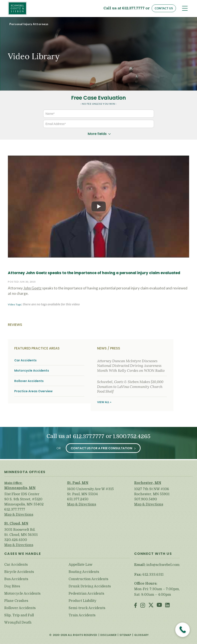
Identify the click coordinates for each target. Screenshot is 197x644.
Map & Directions (19, 515)
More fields (97, 134)
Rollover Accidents (29, 381)
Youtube (159, 606)
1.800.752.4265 (132, 436)
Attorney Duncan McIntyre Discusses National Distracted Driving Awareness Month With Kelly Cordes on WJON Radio (131, 366)
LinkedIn (167, 606)
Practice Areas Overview (33, 391)
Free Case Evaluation (98, 98)
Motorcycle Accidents (32, 371)
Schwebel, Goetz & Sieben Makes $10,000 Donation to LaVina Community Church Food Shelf (130, 387)
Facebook (136, 606)
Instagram (143, 606)
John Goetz (32, 288)
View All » (104, 402)
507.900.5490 (146, 499)
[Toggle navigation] (185, 8)
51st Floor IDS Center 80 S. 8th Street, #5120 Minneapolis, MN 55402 (24, 499)
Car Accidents (25, 360)
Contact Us (164, 8)
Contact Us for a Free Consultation (101, 448)
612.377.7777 (133, 8)
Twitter (151, 606)
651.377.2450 (78, 499)
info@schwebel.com (163, 565)
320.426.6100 (16, 540)
